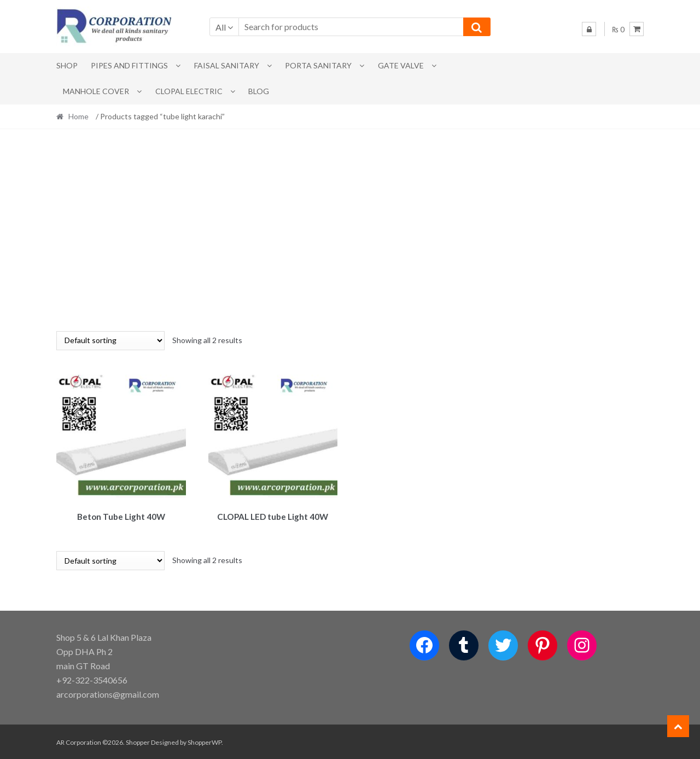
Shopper (138, 741)
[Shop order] (110, 341)
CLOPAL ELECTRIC (189, 91)
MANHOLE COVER (96, 91)
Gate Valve (401, 65)
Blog (259, 91)
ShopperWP (205, 741)
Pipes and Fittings (129, 65)
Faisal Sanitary (227, 65)
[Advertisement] (350, 230)
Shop (67, 65)
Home (78, 116)
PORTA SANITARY (318, 65)
